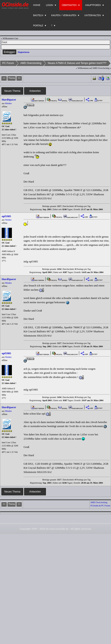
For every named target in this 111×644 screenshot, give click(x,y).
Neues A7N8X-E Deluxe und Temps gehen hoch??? (77, 63)
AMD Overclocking (31, 63)
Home (37, 5)
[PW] (56, 47)
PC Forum (8, 63)
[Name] (56, 42)
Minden (8, 103)
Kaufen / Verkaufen (64, 15)
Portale (38, 25)
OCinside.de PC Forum (100, 506)
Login (50, 5)
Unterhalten (93, 15)
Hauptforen (93, 5)
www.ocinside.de (59, 529)
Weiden (8, 220)
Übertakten (69, 5)
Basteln (38, 15)
